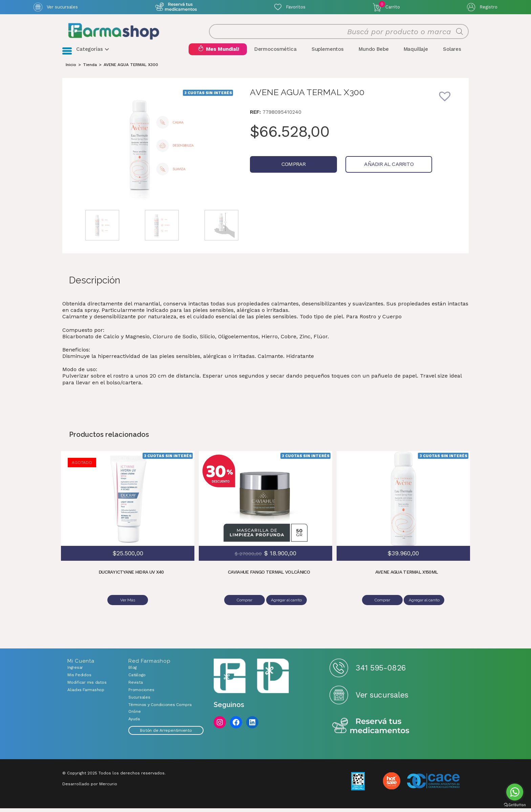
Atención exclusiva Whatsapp (176, 7)
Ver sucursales (62, 7)
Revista (135, 686)
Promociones (141, 693)
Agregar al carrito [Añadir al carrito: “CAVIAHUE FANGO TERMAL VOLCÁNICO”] (287, 606)
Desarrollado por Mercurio (90, 788)
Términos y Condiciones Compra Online (160, 712)
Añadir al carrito (368, 170)
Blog (133, 671)
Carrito (389, 5)
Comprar (286, 170)
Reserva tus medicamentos (371, 730)
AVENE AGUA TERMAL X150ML (407, 578)
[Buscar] (460, 35)
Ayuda (134, 723)
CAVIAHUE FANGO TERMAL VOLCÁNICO (269, 578)
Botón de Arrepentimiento (166, 734)
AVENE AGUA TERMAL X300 (131, 70)
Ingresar (75, 671)
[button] (449, 106)
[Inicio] (71, 70)
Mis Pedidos (79, 679)
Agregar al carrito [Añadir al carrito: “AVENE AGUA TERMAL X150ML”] (425, 606)
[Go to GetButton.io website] (515, 805)
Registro (488, 7)
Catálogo (137, 679)
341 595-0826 (380, 671)
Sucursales (139, 701)
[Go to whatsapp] (515, 792)
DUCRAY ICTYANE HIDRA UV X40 (131, 578)
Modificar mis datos (87, 686)
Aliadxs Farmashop (86, 693)
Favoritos (296, 7)
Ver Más (128, 606)
